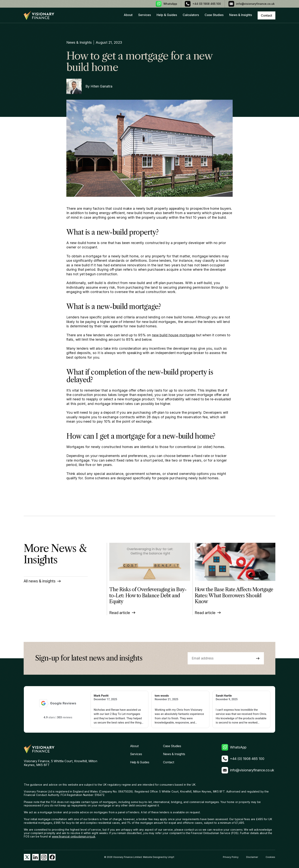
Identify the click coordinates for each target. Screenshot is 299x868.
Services (145, 15)
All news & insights (40, 581)
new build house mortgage (174, 335)
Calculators (191, 15)
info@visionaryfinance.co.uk (256, 4)
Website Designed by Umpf (158, 857)
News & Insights (241, 15)
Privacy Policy (231, 857)
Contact (169, 762)
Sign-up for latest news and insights (89, 658)
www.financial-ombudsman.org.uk (74, 836)
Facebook (52, 857)
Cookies (270, 857)
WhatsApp (170, 4)
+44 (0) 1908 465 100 (207, 4)
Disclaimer (252, 857)
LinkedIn (35, 857)
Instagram (44, 857)
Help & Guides (167, 15)
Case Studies (214, 15)
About (128, 15)
